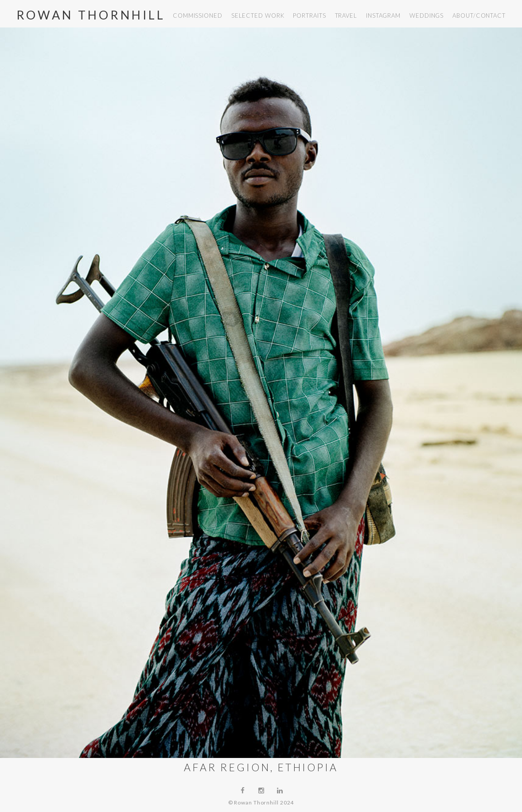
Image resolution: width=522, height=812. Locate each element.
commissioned (198, 16)
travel (346, 16)
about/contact (479, 16)
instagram (383, 16)
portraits (309, 16)
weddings (427, 16)
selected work (258, 16)
